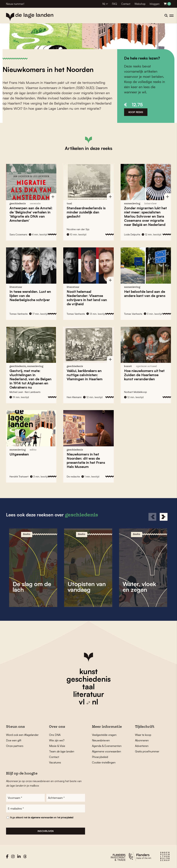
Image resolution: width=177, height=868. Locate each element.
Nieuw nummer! (15, 4)
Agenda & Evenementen (107, 746)
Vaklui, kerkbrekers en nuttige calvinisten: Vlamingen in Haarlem (85, 375)
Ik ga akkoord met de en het (42, 817)
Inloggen (155, 4)
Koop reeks (136, 112)
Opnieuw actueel (146, 366)
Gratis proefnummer (147, 751)
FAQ (115, 4)
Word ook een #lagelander (22, 735)
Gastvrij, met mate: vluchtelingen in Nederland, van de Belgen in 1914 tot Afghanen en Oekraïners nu (31, 379)
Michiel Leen (16, 392)
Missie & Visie (57, 746)
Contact (126, 4)
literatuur (89, 694)
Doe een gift (14, 740)
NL (104, 4)
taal (88, 686)
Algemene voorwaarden (106, 751)
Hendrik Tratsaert (19, 476)
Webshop (140, 4)
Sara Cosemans (18, 234)
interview (150, 204)
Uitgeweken (19, 454)
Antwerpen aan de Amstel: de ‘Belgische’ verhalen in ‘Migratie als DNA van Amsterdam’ (31, 214)
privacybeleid (67, 817)
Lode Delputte (132, 234)
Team (62, 751)
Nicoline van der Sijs (78, 229)
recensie (35, 204)
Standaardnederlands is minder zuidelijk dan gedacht (86, 212)
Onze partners (15, 746)
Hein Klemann (74, 397)
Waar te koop (143, 735)
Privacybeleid (100, 757)
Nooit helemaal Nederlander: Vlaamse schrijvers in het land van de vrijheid (87, 298)
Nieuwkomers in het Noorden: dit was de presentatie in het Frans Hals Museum (86, 460)
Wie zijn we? (57, 740)
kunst (88, 671)
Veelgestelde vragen (104, 735)
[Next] (164, 517)
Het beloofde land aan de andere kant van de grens (145, 294)
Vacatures (55, 762)
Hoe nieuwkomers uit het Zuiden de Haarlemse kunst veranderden (144, 375)
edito (33, 450)
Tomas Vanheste (19, 314)
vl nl (88, 702)
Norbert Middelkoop (136, 392)
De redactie (73, 476)
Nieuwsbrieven (101, 740)
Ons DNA (55, 735)
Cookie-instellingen (104, 762)
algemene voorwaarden (42, 817)
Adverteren (142, 746)
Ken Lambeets (33, 392)
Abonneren (142, 740)
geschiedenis (89, 679)
